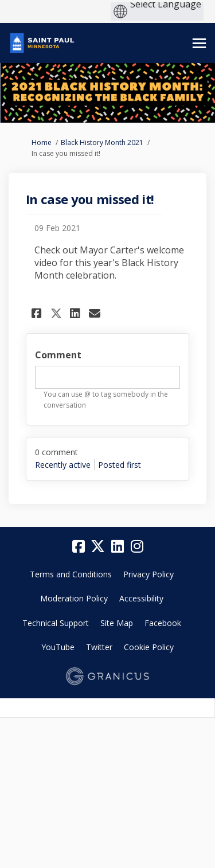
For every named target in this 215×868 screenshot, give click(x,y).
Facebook (163, 623)
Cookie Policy (149, 647)
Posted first (120, 465)
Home (42, 142)
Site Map (117, 623)
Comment (58, 355)
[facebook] (79, 546)
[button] (38, 313)
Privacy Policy (148, 574)
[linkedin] (118, 546)
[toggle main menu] (199, 43)
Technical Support (56, 623)
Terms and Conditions (71, 574)
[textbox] (107, 377)
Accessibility (141, 598)
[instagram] (137, 546)
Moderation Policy (74, 598)
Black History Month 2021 (102, 142)
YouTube (58, 647)
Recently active (63, 465)
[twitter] (98, 546)
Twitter (99, 647)
